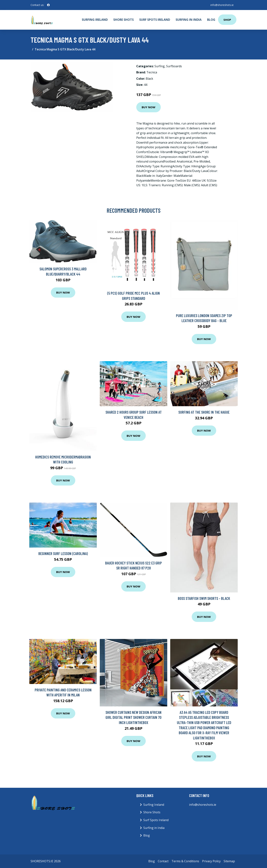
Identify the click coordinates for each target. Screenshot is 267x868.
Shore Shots (123, 20)
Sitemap (229, 861)
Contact (163, 861)
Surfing (160, 66)
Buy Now (149, 107)
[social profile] (48, 5)
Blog (211, 20)
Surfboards (174, 66)
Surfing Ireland (95, 20)
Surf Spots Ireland (155, 20)
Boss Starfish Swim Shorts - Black (204, 598)
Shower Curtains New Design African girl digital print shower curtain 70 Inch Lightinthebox (133, 717)
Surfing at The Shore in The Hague (204, 412)
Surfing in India (189, 20)
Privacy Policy (211, 861)
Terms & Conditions (185, 861)
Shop (227, 20)
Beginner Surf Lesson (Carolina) (63, 553)
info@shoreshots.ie (222, 5)
